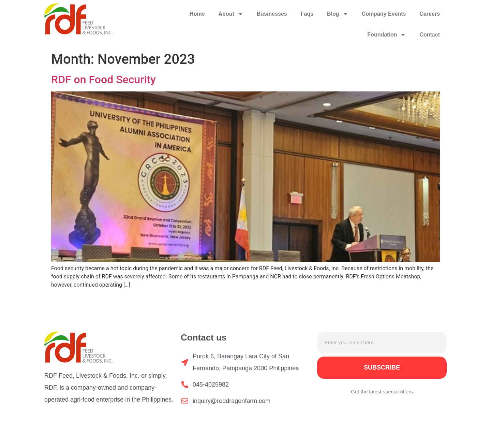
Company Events (384, 14)
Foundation (386, 35)
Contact (430, 35)
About (231, 14)
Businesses (272, 14)
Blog (338, 14)
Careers (430, 14)
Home (197, 14)
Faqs (307, 14)
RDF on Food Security (103, 80)
